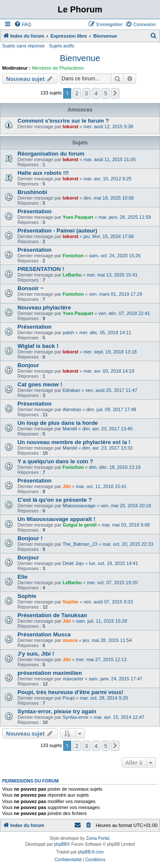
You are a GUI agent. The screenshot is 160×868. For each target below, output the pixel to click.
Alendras (72, 409)
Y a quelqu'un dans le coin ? (55, 461)
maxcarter (73, 679)
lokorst (71, 127)
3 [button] (86, 93)
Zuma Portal (97, 838)
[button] (115, 93)
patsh (68, 332)
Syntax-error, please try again (57, 711)
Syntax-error (76, 717)
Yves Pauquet (78, 217)
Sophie (27, 596)
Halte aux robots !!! (43, 173)
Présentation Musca (44, 634)
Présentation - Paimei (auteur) (57, 231)
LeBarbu (72, 275)
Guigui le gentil (80, 525)
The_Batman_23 (80, 544)
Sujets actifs (62, 46)
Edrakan (71, 390)
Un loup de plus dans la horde (58, 423)
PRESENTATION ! (41, 269)
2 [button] (77, 93)
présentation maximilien (50, 673)
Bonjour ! (30, 538)
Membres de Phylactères (58, 68)
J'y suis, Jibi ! (36, 654)
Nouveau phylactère (44, 307)
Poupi (69, 698)
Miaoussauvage (79, 506)
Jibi (67, 486)
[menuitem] (23, 24)
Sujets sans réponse (23, 46)
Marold (70, 429)
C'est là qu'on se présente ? (55, 500)
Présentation (35, 211)
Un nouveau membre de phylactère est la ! (74, 442)
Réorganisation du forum (51, 154)
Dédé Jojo (73, 563)
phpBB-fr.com (91, 852)
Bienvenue (80, 58)
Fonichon (73, 256)
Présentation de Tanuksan (52, 615)
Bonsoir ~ (31, 288)
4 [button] (96, 93)
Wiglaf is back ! (38, 346)
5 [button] (106, 93)
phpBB (61, 844)
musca (70, 640)
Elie (22, 577)
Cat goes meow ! (40, 384)
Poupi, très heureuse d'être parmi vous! (70, 692)
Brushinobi (32, 192)
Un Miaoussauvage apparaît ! (56, 519)
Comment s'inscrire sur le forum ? (63, 121)
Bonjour (28, 365)
